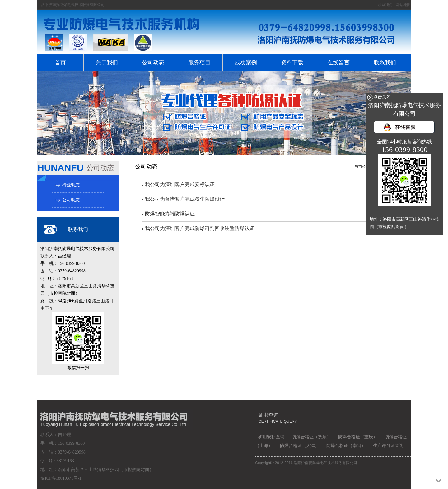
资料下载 (292, 63)
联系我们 (385, 5)
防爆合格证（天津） (300, 446)
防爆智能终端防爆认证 (170, 214)
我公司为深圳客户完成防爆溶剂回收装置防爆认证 (200, 228)
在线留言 (338, 63)
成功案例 (246, 63)
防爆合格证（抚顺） (311, 437)
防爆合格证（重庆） (358, 437)
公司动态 (153, 63)
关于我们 (107, 63)
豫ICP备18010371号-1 (61, 478)
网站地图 (403, 5)
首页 (60, 63)
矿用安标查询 (271, 437)
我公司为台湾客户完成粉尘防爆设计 (185, 199)
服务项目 (199, 63)
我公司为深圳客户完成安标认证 (180, 184)
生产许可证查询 (388, 446)
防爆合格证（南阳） (346, 446)
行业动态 (71, 185)
